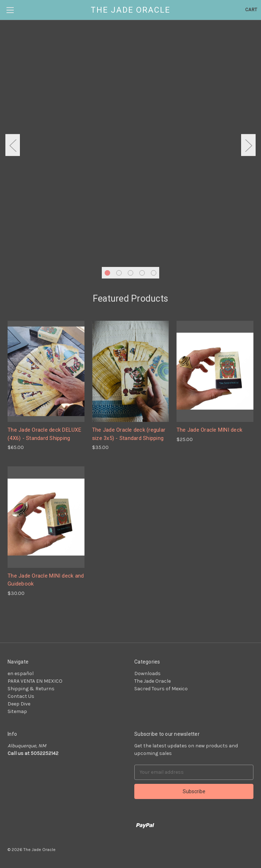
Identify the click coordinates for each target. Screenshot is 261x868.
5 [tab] (154, 273)
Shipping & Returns (31, 689)
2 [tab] (119, 273)
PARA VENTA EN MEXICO (35, 681)
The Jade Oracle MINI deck (209, 430)
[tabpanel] (130, 137)
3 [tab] (130, 273)
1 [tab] (107, 273)
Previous (13, 145)
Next (248, 145)
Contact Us (21, 696)
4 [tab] (142, 273)
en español (21, 673)
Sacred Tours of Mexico (161, 689)
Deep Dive (19, 704)
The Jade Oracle (153, 681)
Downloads (147, 673)
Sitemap (17, 711)
